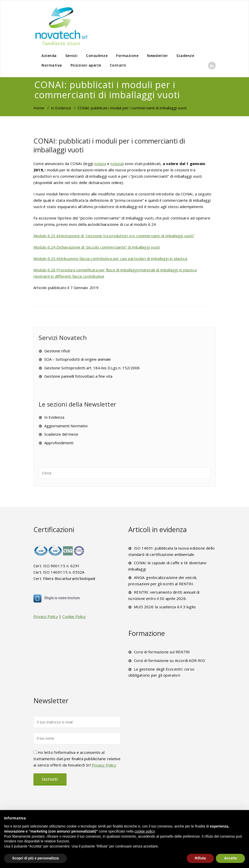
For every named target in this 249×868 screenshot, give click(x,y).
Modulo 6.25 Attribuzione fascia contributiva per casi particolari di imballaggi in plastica (110, 258)
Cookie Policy (74, 616)
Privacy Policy (46, 616)
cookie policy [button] (145, 831)
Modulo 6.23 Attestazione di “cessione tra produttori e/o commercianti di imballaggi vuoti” (114, 236)
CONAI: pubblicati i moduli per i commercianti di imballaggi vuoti (109, 145)
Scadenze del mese (61, 434)
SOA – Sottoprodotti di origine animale (78, 359)
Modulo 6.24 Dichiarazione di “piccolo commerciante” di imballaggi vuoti (97, 247)
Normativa (52, 65)
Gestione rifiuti (57, 351)
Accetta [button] (230, 858)
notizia (100, 164)
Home (39, 108)
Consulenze (97, 56)
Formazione (127, 56)
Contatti (118, 65)
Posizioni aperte (86, 65)
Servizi (71, 56)
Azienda (49, 56)
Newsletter (157, 56)
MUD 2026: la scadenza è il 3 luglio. (165, 607)
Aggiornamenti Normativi (66, 426)
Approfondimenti (59, 443)
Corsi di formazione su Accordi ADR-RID (169, 660)
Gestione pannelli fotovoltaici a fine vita (78, 376)
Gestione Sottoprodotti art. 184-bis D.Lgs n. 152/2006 (92, 368)
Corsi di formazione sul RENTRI (162, 652)
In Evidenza (61, 108)
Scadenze (185, 56)
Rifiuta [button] (200, 858)
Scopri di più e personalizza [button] (35, 858)
